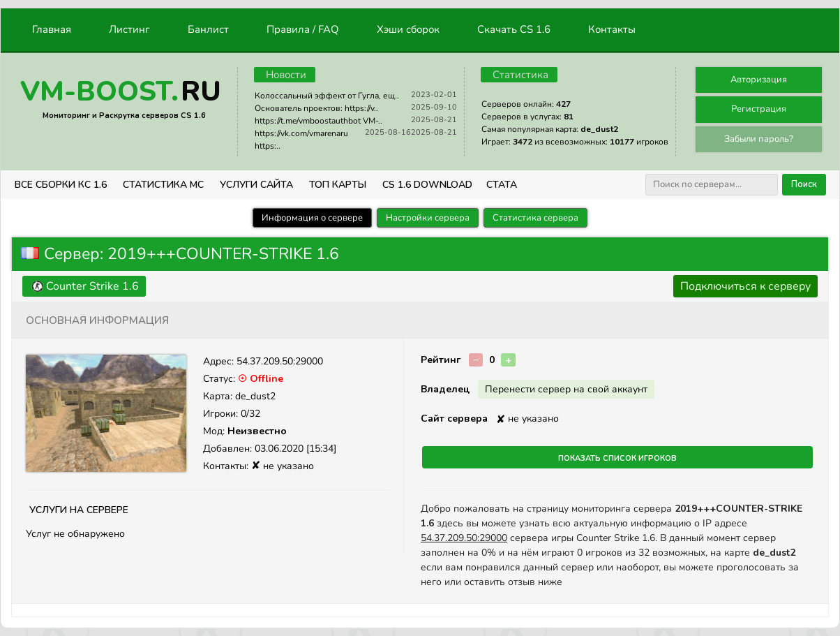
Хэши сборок (408, 29)
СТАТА (502, 185)
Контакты (612, 29)
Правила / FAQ (303, 29)
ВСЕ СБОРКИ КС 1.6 (61, 185)
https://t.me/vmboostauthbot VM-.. (318, 121)
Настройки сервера (428, 218)
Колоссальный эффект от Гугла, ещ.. (327, 96)
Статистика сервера (535, 218)
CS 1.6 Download (427, 185)
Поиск (804, 184)
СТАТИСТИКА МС (163, 185)
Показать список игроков (617, 457)
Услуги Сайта (256, 185)
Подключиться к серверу (745, 286)
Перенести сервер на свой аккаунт (566, 389)
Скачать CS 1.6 (514, 29)
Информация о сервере (312, 218)
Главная (52, 29)
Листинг (129, 29)
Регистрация (759, 109)
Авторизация (759, 80)
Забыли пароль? (759, 139)
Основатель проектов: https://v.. (316, 108)
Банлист (208, 29)
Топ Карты (338, 185)
